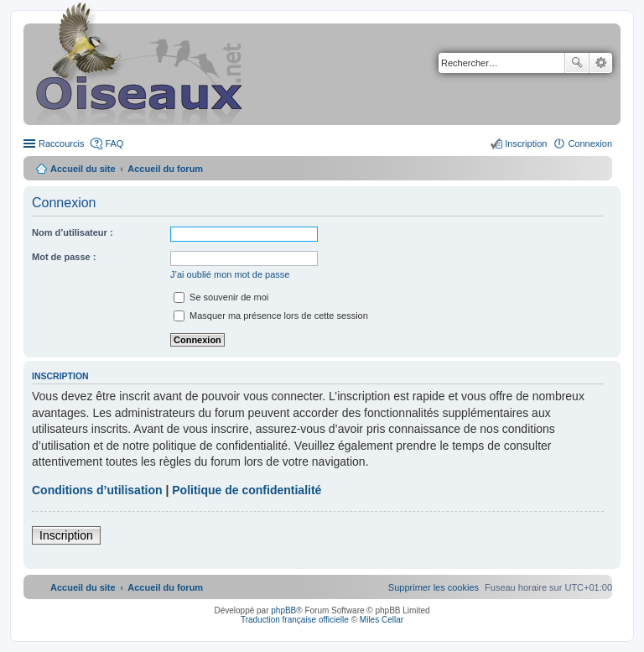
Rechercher (577, 63)
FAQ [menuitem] (114, 143)
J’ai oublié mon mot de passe (230, 274)
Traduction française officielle (295, 620)
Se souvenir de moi (221, 297)
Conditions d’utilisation (97, 490)
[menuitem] (434, 587)
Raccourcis (61, 143)
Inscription (66, 535)
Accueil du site (83, 169)
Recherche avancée (601, 63)
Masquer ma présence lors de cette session (271, 316)
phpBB (283, 610)
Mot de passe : (64, 257)
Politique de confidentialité (247, 490)
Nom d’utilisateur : (73, 232)
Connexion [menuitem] (590, 143)
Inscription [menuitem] (526, 143)
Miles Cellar (382, 620)
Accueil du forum (165, 169)
